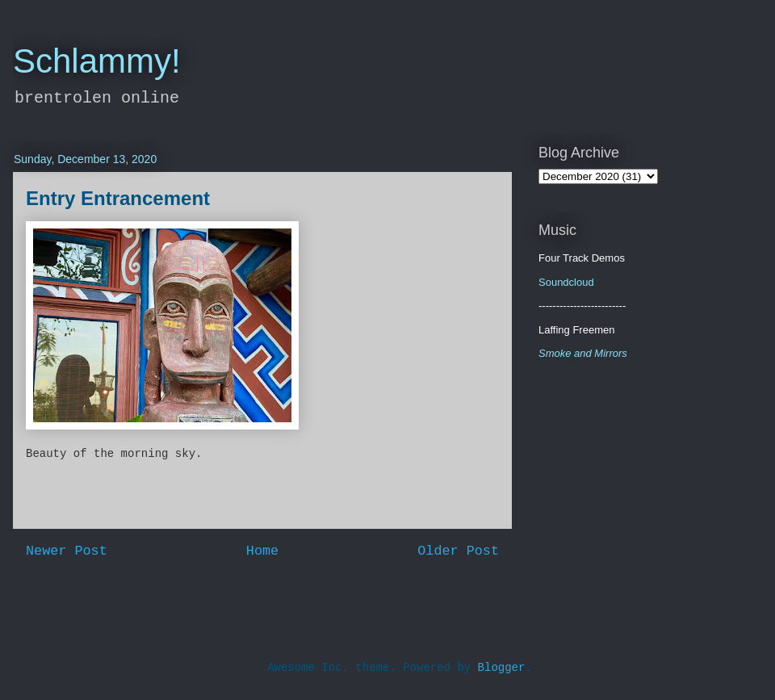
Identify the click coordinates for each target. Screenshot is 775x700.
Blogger (502, 668)
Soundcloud (566, 282)
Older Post (458, 551)
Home (262, 551)
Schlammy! (97, 61)
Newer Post (67, 551)
